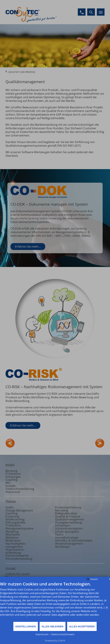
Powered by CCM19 (55, 641)
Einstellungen (26, 626)
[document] (55, 601)
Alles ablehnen (53, 626)
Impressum (42, 634)
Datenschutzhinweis (63, 634)
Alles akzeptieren (82, 626)
